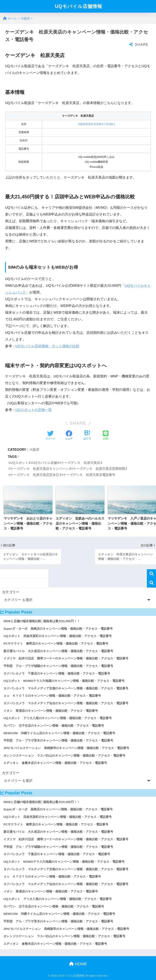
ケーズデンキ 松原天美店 (80, 463)
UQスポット (19, 463)
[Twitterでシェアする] (50, 436)
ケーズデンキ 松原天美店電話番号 (89, 475)
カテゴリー (11, 592)
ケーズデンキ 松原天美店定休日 (35, 475)
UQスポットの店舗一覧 (34, 410)
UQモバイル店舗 (44, 463)
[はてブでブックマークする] (87, 436)
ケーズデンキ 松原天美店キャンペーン (39, 469)
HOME (78, 964)
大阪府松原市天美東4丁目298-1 (96, 124)
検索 (151, 574)
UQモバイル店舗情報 (79, 6)
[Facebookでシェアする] (69, 436)
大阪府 (34, 449)
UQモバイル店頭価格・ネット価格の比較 (47, 346)
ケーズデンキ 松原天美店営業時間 (99, 469)
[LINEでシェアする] (106, 436)
